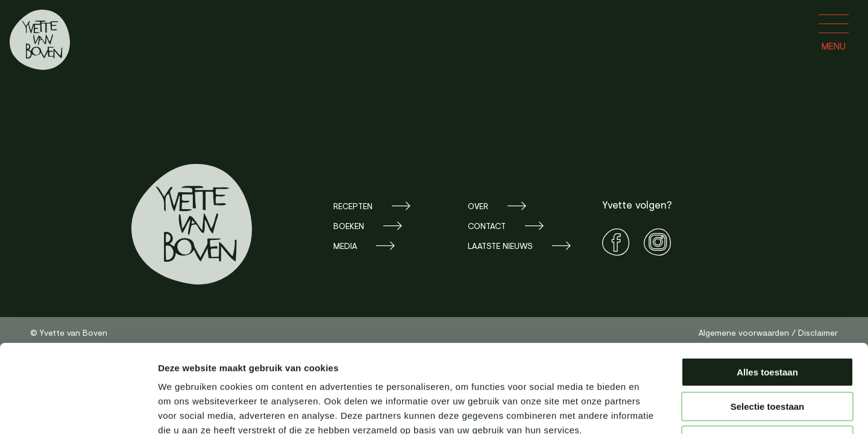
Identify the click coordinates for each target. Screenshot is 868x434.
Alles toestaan (767, 290)
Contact (487, 226)
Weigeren (767, 358)
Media (345, 246)
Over (478, 206)
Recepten (353, 206)
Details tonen (651, 410)
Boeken (349, 226)
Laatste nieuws (500, 246)
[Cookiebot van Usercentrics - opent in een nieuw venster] (78, 410)
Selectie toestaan (768, 324)
